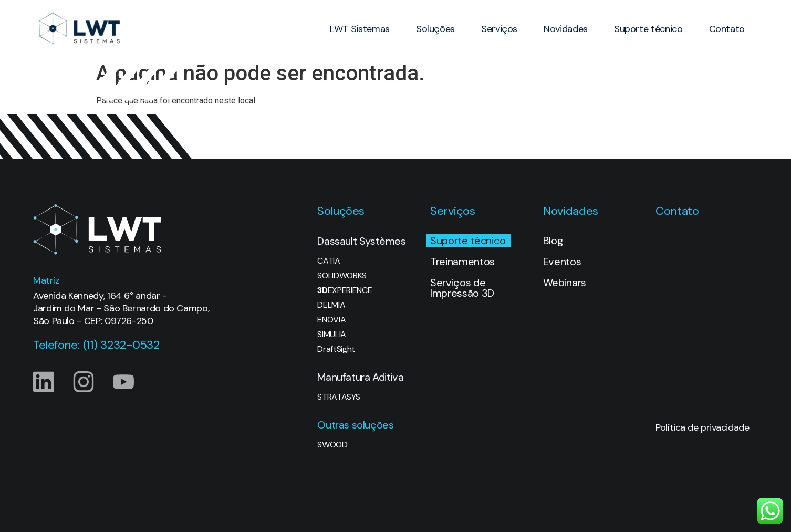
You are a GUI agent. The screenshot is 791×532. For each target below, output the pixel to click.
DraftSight (336, 349)
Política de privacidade (702, 427)
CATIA (329, 261)
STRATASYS (339, 397)
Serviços (499, 29)
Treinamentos (462, 262)
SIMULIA (332, 335)
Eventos (562, 262)
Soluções (435, 29)
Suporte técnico (648, 29)
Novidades (566, 29)
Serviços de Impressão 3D (462, 288)
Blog (553, 241)
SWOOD (332, 445)
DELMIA (331, 305)
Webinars (565, 283)
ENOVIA (331, 320)
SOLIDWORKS (342, 276)
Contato (727, 29)
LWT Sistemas (360, 29)
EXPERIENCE (345, 290)
